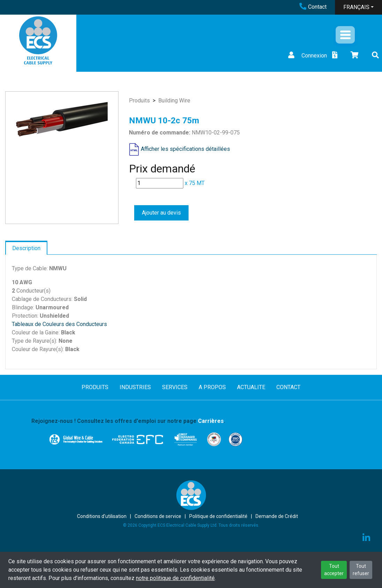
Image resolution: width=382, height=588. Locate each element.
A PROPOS (212, 387)
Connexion (307, 56)
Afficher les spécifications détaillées (185, 149)
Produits (139, 100)
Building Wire (174, 100)
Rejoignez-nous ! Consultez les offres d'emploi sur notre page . (128, 421)
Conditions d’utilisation (102, 516)
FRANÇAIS (356, 7)
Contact (313, 7)
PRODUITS (95, 387)
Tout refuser (361, 570)
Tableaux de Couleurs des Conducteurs (59, 324)
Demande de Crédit (277, 516)
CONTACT (288, 387)
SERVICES (175, 387)
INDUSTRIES (135, 387)
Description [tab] (26, 248)
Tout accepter (334, 570)
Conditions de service (158, 516)
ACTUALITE (251, 387)
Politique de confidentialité (218, 516)
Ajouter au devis (161, 213)
